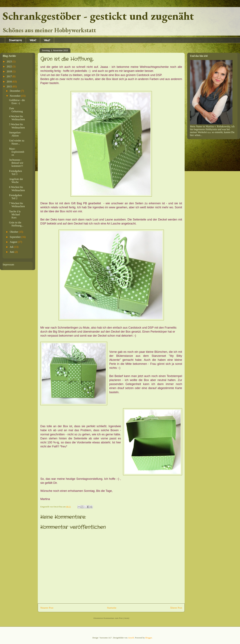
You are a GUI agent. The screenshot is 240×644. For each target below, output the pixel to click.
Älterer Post (176, 608)
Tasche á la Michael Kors (15, 214)
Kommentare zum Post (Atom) (116, 618)
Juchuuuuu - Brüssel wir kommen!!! (16, 163)
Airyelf (131, 638)
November (16, 96)
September (16, 237)
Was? (47, 40)
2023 (10, 61)
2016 (10, 82)
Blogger (149, 638)
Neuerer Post (47, 608)
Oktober (14, 232)
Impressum (8, 265)
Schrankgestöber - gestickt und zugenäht (98, 16)
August (14, 242)
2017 (10, 76)
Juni (12, 252)
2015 (10, 87)
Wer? (33, 40)
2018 (10, 71)
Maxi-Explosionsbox (17, 152)
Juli (12, 247)
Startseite (15, 40)
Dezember (15, 91)
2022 (10, 66)
